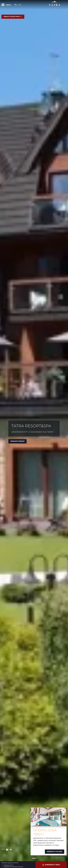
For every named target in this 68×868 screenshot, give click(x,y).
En (20, 5)
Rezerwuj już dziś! (55, 852)
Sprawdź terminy (17, 441)
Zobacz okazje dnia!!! (13, 17)
